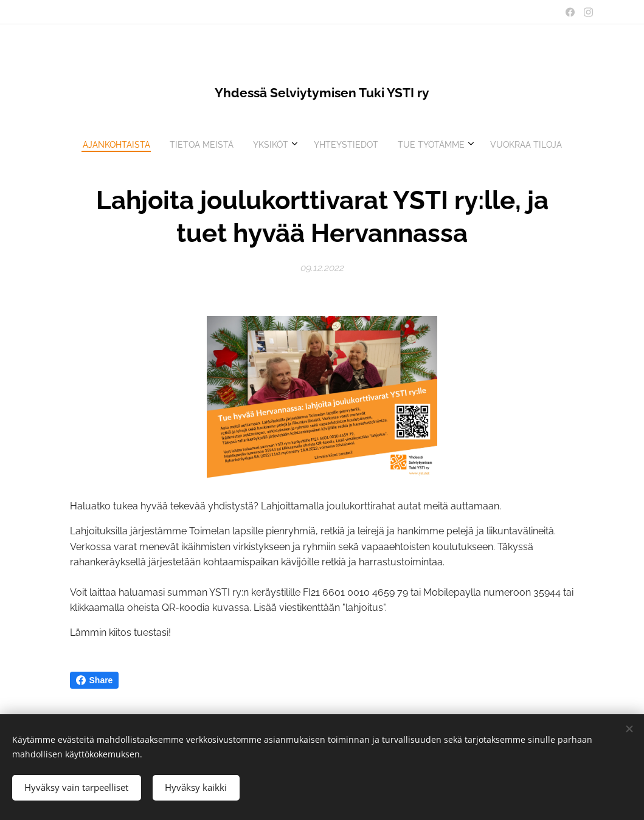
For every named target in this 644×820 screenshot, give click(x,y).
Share (95, 680)
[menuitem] (272, 145)
